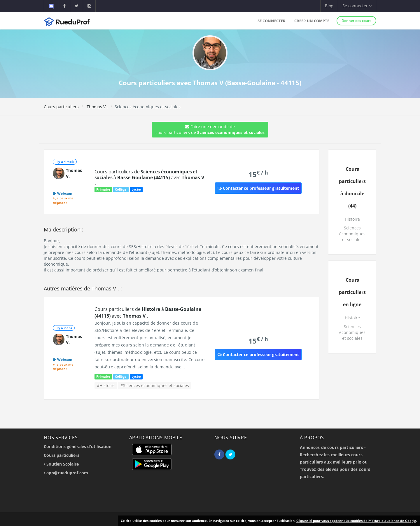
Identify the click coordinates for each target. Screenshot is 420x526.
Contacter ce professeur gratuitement (258, 188)
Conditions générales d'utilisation (78, 446)
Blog (329, 6)
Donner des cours (356, 21)
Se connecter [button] (357, 6)
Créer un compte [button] (312, 21)
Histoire (352, 219)
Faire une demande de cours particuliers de (210, 129)
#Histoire (106, 385)
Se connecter (272, 21)
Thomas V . (97, 107)
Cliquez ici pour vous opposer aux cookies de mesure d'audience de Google (356, 521)
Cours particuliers (61, 107)
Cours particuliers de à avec (149, 177)
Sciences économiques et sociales (352, 234)
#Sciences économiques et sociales (155, 385)
